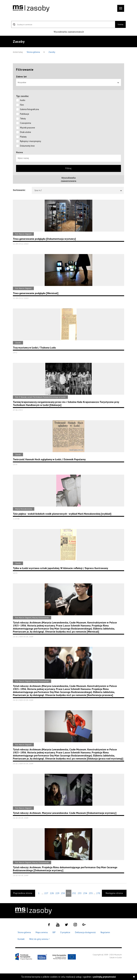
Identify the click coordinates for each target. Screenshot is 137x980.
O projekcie (65, 932)
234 (85, 893)
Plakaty (23, 137)
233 (80, 893)
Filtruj (68, 168)
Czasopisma (26, 123)
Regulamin (105, 932)
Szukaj (120, 24)
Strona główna (34, 52)
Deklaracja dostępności (85, 932)
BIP (54, 932)
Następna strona (114, 893)
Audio (23, 100)
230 (63, 893)
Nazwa (19, 152)
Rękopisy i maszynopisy (31, 141)
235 (91, 893)
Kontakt (21, 939)
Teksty (23, 119)
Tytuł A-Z (78, 190)
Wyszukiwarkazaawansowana (69, 179)
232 (74, 893)
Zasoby (52, 52)
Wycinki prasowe (27, 128)
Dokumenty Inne (27, 146)
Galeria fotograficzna (29, 109)
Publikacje (25, 114)
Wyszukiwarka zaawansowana (68, 32)
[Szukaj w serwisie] (63, 24)
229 (57, 893)
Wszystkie (68, 82)
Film (22, 105)
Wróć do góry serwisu (40, 939)
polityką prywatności (105, 977)
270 (98, 893)
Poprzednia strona (23, 893)
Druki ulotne (26, 132)
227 (46, 893)
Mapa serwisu (42, 932)
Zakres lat (21, 77)
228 (52, 893)
